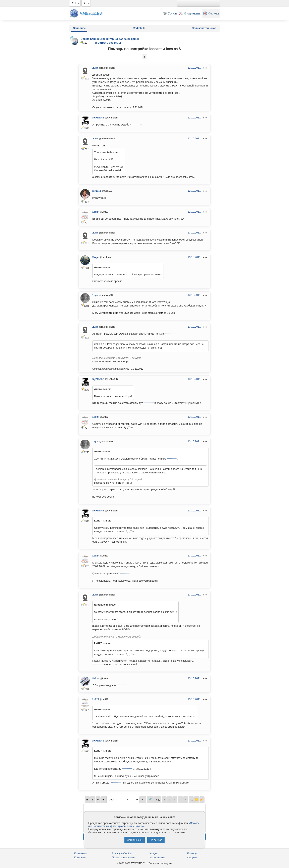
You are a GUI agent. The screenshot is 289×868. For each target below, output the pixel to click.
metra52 (97, 191)
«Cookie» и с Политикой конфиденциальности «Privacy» (144, 825)
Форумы (192, 857)
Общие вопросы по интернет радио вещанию (110, 39)
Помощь (192, 853)
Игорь (96, 257)
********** (137, 125)
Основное (79, 28)
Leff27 (96, 212)
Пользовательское (204, 28)
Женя (95, 68)
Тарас (96, 295)
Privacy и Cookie (122, 853)
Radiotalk (139, 28)
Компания (80, 857)
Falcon (96, 678)
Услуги (154, 853)
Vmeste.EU (91, 13)
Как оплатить (157, 857)
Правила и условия (124, 857)
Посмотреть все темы (107, 43)
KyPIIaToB (98, 118)
